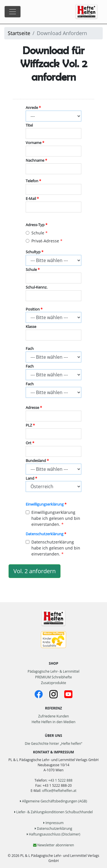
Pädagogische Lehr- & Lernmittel (54, 671)
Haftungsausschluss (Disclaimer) (53, 834)
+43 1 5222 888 (60, 780)
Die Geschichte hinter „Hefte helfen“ (53, 744)
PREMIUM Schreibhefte (53, 677)
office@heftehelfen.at (59, 791)
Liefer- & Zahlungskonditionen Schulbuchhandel (53, 812)
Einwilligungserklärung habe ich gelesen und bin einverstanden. (53, 518)
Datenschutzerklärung (45, 534)
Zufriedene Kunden (54, 716)
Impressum (53, 823)
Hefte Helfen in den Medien (54, 722)
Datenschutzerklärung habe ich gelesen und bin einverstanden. (53, 548)
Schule (35, 233)
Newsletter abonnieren (54, 845)
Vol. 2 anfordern (35, 571)
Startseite (19, 33)
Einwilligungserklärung (45, 504)
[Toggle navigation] (13, 12)
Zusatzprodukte (53, 683)
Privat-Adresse (42, 241)
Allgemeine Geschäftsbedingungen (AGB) (53, 801)
